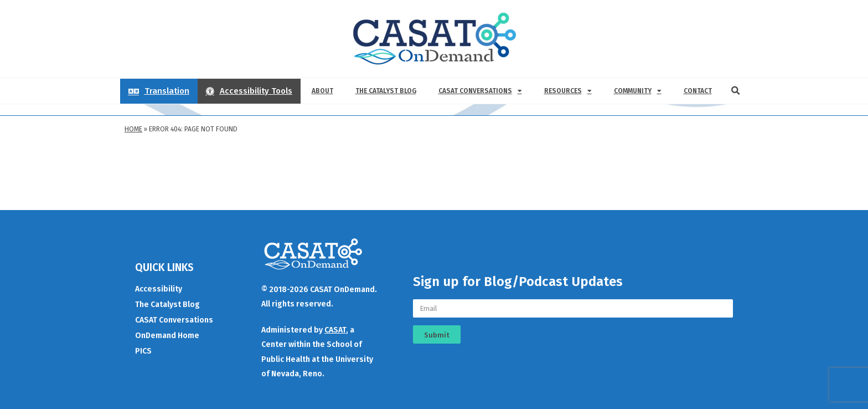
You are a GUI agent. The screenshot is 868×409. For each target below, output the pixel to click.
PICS (143, 351)
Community (638, 91)
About (322, 91)
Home (133, 129)
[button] (736, 91)
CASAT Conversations (480, 91)
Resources (568, 91)
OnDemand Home (167, 336)
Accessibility (159, 289)
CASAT (335, 330)
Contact (698, 91)
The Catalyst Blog (386, 91)
